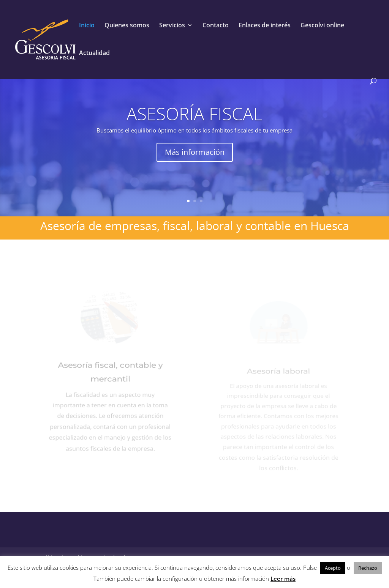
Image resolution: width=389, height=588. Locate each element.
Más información (195, 152)
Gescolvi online (322, 26)
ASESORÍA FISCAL (194, 114)
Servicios (172, 26)
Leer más (283, 579)
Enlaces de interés (265, 26)
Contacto (216, 26)
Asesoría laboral (278, 376)
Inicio (87, 26)
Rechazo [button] (368, 568)
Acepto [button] (333, 568)
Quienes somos (127, 26)
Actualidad (94, 54)
